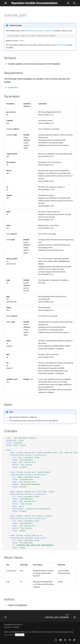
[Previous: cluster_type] (6, 617)
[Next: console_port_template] (60, 617)
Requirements (62, 45)
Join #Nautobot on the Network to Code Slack (45, 632)
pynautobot (13, 87)
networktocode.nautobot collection (38, 31)
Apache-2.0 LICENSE (12, 627)
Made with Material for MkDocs (16, 632)
